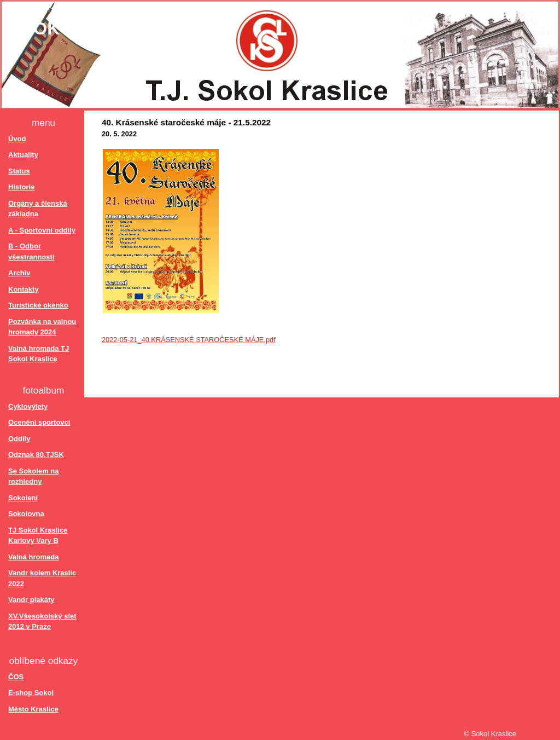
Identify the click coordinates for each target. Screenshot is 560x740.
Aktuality (23, 155)
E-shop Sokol (31, 693)
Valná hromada (33, 557)
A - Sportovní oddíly (42, 230)
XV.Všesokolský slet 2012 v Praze (42, 622)
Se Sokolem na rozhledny (33, 476)
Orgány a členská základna (38, 209)
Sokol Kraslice (100, 28)
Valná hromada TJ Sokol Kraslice (39, 354)
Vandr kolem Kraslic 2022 (42, 578)
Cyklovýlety (28, 406)
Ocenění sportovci (39, 422)
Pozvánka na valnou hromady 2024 (42, 327)
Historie (21, 187)
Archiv (19, 273)
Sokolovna (26, 514)
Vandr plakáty (31, 600)
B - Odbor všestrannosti (31, 252)
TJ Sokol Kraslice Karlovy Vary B (38, 536)
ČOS (16, 677)
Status (19, 171)
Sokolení (23, 498)
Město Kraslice (33, 709)
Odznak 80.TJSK (36, 455)
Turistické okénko (38, 305)
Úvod (17, 139)
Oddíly (19, 439)
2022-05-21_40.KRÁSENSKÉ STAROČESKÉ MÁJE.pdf (189, 340)
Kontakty (24, 289)
